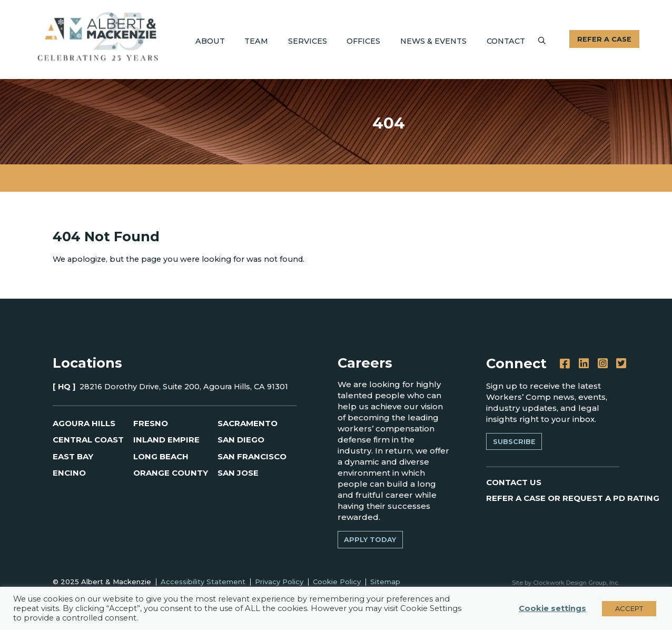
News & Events (433, 41)
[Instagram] (603, 364)
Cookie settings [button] (552, 608)
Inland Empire (166, 440)
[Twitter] (621, 364)
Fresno (151, 423)
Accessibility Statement (203, 582)
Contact (506, 41)
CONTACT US (514, 482)
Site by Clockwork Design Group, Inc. (566, 583)
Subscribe (514, 442)
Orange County (171, 473)
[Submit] (542, 40)
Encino (69, 473)
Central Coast (88, 440)
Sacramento (248, 423)
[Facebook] (565, 364)
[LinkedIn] (584, 364)
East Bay (73, 456)
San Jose (238, 473)
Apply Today (370, 540)
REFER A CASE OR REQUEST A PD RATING (573, 498)
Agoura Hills (84, 423)
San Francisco (252, 456)
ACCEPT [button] (629, 608)
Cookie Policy (337, 582)
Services (308, 41)
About (210, 41)
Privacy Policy (279, 582)
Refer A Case (604, 39)
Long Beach (161, 456)
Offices (363, 41)
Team (256, 41)
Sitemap (385, 582)
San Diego (241, 440)
